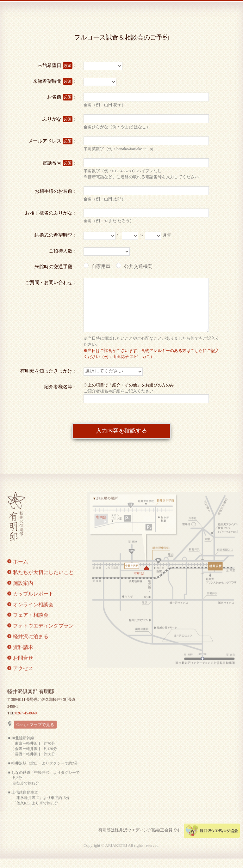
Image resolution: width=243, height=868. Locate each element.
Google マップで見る (35, 732)
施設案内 (20, 590)
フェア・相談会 (28, 623)
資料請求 (20, 655)
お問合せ (20, 665)
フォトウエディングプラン (40, 633)
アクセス (20, 676)
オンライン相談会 (30, 612)
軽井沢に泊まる (28, 644)
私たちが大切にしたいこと (40, 580)
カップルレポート (30, 601)
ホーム (18, 569)
